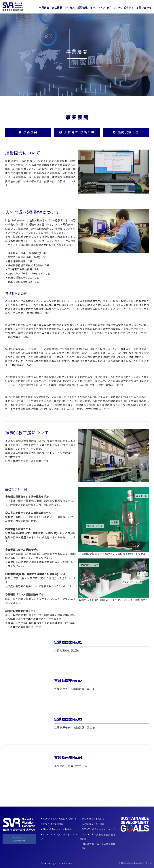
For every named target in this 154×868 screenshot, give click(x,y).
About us (59, 819)
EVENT (97, 829)
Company (92, 824)
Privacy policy (90, 844)
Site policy (57, 864)
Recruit (52, 824)
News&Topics (56, 829)
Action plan (89, 835)
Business (92, 819)
